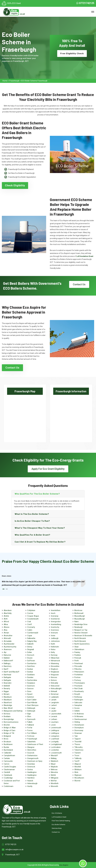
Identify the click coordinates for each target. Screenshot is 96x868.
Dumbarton (32, 663)
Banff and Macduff (12, 672)
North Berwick (80, 638)
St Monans (79, 716)
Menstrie (54, 772)
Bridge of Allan (10, 728)
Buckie (6, 747)
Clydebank (8, 775)
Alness (7, 627)
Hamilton (31, 778)
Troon (77, 755)
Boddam (7, 716)
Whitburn (78, 770)
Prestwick (78, 686)
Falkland (31, 725)
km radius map (25, 417)
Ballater (7, 658)
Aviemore (8, 649)
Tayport (77, 739)
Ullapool (78, 764)
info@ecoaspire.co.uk (14, 850)
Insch (53, 613)
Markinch (55, 761)
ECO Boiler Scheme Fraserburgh (34, 81)
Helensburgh (32, 783)
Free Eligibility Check (72, 53)
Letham (54, 719)
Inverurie (54, 633)
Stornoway (79, 730)
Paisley (77, 652)
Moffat (54, 781)
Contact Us (79, 284)
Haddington (32, 772)
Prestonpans (80, 683)
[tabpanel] (48, 583)
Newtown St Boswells (83, 636)
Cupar (30, 636)
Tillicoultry (78, 747)
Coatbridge (8, 778)
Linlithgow (55, 730)
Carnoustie (8, 761)
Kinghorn (54, 669)
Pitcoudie (78, 666)
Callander (8, 753)
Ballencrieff (8, 661)
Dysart (30, 694)
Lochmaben (56, 747)
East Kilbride (32, 703)
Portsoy (78, 680)
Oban (76, 647)
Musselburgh (80, 616)
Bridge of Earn (10, 730)
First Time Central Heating (61, 821)
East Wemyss (33, 705)
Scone (77, 708)
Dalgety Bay (32, 641)
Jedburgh (55, 638)
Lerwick (54, 716)
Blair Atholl (8, 708)
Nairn (76, 622)
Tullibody (78, 758)
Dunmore (31, 686)
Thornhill (78, 742)
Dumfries (31, 666)
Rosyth (77, 694)
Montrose (78, 610)
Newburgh (78, 627)
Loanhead (55, 739)
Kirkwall (54, 691)
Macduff (54, 755)
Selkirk (77, 711)
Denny (30, 647)
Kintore (54, 680)
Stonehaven (79, 725)
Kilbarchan (55, 658)
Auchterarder (9, 644)
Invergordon (56, 622)
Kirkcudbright (56, 689)
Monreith (54, 786)
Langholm (55, 703)
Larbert (54, 705)
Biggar (6, 691)
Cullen (30, 630)
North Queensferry (82, 644)
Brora (6, 739)
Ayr (5, 652)
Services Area (57, 828)
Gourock (31, 753)
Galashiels (31, 742)
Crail (29, 622)
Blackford (8, 703)
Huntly (30, 786)
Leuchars (55, 722)
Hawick (30, 781)
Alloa (6, 624)
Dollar (30, 652)
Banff (6, 669)
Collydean (31, 610)
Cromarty (31, 627)
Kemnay (54, 655)
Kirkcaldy (54, 683)
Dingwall (31, 649)
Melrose (54, 770)
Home (5, 81)
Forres (30, 730)
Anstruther (8, 636)
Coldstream (9, 786)
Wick (76, 772)
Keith (53, 644)
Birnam (7, 694)
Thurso (77, 744)
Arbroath (7, 638)
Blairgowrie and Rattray (13, 711)
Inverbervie (55, 619)
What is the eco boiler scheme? (32, 514)
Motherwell (79, 613)
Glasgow (31, 747)
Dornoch (31, 655)
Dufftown (31, 661)
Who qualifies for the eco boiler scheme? (37, 494)
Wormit (77, 781)
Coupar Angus (33, 616)
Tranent (77, 753)
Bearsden (8, 683)
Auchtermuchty (10, 647)
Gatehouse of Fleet (35, 744)
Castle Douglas (10, 767)
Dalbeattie (31, 638)
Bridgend (7, 736)
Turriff (77, 761)
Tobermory (79, 750)
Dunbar (30, 669)
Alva (5, 630)
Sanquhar (78, 705)
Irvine (53, 636)
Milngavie (55, 778)
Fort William (32, 733)
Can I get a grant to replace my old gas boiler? (40, 542)
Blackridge (8, 705)
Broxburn (7, 742)
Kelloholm (55, 647)
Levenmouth (56, 728)
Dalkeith (30, 644)
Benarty (7, 689)
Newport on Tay (81, 630)
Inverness (55, 630)
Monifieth (55, 783)
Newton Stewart (81, 633)
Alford (6, 622)
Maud (53, 764)
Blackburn (8, 697)
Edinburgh (31, 708)
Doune (30, 658)
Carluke (7, 758)
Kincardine (55, 666)
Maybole (54, 767)
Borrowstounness (11, 722)
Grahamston (32, 755)
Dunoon (30, 689)
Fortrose (31, 736)
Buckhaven (8, 744)
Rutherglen (79, 700)
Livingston (55, 736)
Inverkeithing (56, 624)
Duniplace (31, 683)
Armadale (8, 641)
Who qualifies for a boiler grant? (32, 535)
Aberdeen (8, 610)
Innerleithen (56, 610)
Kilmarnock (55, 661)
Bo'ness (7, 714)
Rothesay (78, 697)
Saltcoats (78, 703)
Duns (29, 691)
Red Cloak (78, 689)
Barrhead (7, 675)
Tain (76, 736)
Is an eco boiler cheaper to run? (32, 521)
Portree (77, 677)
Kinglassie (55, 672)
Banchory (8, 666)
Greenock (31, 767)
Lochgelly (55, 742)
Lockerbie (55, 750)
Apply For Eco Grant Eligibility (48, 469)
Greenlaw (31, 764)
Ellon (29, 716)
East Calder (32, 700)
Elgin (29, 714)
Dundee (30, 677)
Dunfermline (32, 680)
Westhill (78, 767)
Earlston (31, 697)
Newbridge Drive (81, 624)
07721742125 (85, 3)
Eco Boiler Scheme (58, 825)
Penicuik (78, 658)
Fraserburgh (14, 81)
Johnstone (55, 641)
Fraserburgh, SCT (13, 855)
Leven (53, 725)
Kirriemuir (55, 694)
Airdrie (6, 616)
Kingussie (55, 675)
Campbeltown (9, 755)
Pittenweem (79, 672)
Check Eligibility (15, 185)
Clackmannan (9, 770)
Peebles (78, 655)
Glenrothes (32, 750)
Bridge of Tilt (9, 733)
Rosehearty (79, 691)
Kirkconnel (55, 686)
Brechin (7, 725)
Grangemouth (33, 758)
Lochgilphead (56, 744)
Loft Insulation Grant (59, 817)
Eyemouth (31, 719)
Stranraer (78, 733)
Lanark (54, 700)
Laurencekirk (56, 714)
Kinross (54, 677)
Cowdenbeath (33, 619)
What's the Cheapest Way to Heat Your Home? (40, 528)
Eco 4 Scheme (57, 813)
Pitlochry (78, 669)
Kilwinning (55, 663)
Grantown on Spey (35, 761)
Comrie (30, 613)
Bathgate (7, 677)
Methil (53, 775)
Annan (6, 633)
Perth (77, 661)
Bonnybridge (9, 719)
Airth (6, 619)
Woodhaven (79, 778)
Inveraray (55, 616)
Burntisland (8, 750)
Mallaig (54, 758)
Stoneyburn (79, 728)
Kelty (53, 652)
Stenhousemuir (81, 719)
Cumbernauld (33, 633)
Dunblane (31, 675)
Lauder (54, 711)
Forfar (30, 728)
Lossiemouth (56, 753)
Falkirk (30, 722)
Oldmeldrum (79, 649)
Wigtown (78, 775)
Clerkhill (7, 772)
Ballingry (7, 663)
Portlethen (79, 675)
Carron (7, 764)
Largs (53, 708)
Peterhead (79, 663)
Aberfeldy (8, 613)
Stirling (77, 722)
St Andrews (79, 714)
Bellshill (7, 686)
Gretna (30, 770)
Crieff (30, 624)
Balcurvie (7, 655)
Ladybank (55, 697)
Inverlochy (55, 627)
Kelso (53, 649)
